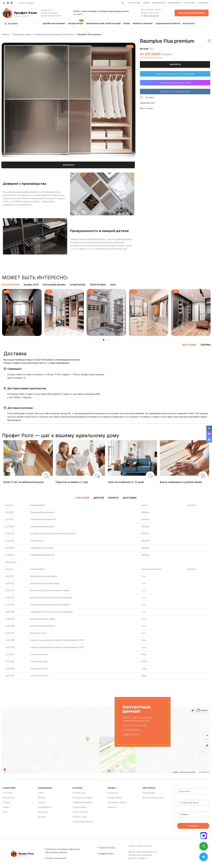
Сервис (112, 788)
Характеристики (147, 103)
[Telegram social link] (12, 3)
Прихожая (43, 812)
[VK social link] (4, 3)
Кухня (41, 793)
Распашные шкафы (82, 798)
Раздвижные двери (22, 34)
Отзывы (7, 802)
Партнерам (149, 788)
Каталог (78, 788)
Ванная (41, 798)
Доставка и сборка (117, 802)
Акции (6, 807)
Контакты (8, 793)
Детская (42, 817)
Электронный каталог (153, 798)
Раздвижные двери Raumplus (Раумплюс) (55, 34)
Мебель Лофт (80, 817)
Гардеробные (80, 807)
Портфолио (9, 798)
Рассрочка (113, 793)
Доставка (150, 97)
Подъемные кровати (83, 822)
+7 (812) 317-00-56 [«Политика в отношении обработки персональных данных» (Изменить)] (106, 848)
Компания (9, 788)
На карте (78, 14)
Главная (6, 34)
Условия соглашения (55, 858)
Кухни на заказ (80, 812)
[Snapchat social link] (8, 3)
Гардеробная (44, 807)
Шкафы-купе (79, 793)
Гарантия (112, 807)
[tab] (82, 498)
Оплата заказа (115, 798)
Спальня (42, 802)
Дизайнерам (149, 793)
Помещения (45, 788)
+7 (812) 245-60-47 (150, 16)
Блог (5, 812)
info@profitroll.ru (131, 735)
